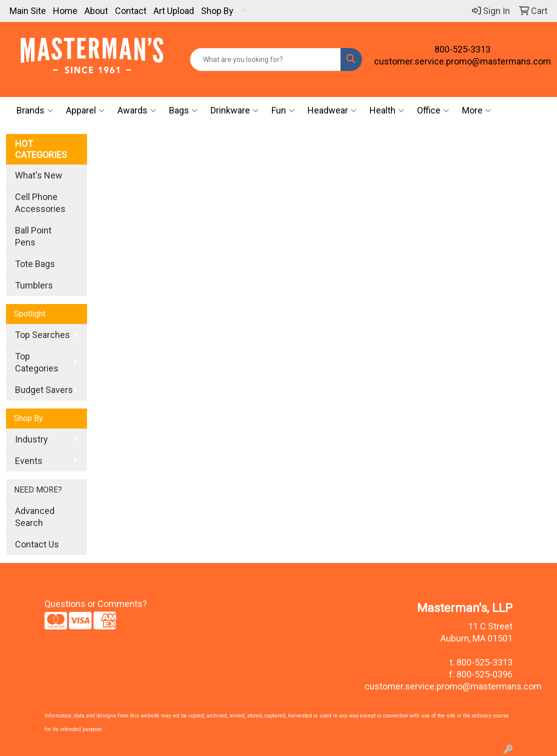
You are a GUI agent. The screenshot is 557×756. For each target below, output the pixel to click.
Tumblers (34, 285)
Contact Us (37, 544)
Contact (131, 11)
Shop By (217, 11)
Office (433, 110)
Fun (283, 110)
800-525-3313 (462, 49)
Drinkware (234, 110)
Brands (35, 110)
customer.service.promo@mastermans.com (462, 61)
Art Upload (174, 11)
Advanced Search (35, 517)
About (96, 11)
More (476, 110)
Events (29, 461)
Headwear (332, 110)
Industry (31, 439)
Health (387, 110)
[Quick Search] (265, 59)
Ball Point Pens (33, 236)
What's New (39, 175)
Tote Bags (35, 264)
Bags (183, 110)
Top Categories (37, 362)
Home (65, 11)
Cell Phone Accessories (40, 203)
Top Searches (42, 335)
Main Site (28, 11)
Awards (137, 110)
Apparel (85, 110)
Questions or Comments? (96, 604)
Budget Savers (44, 390)
